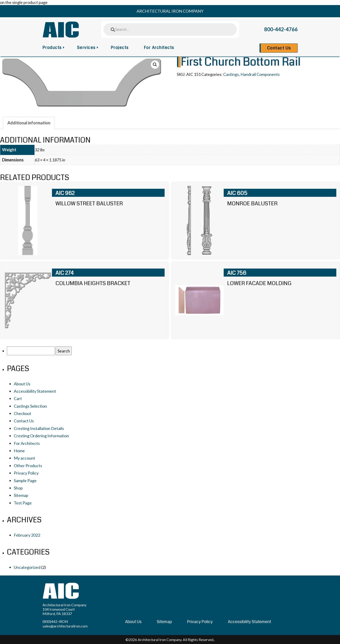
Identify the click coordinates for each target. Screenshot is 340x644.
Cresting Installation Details (39, 428)
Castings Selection (30, 406)
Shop (18, 488)
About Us (22, 384)
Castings (231, 74)
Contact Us (279, 48)
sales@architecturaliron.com (65, 626)
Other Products (28, 466)
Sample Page (25, 481)
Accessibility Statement (35, 391)
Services (86, 48)
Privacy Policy (26, 473)
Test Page (23, 503)
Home (19, 451)
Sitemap (21, 495)
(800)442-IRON (55, 621)
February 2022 (27, 535)
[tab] (29, 123)
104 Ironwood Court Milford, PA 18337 (59, 611)
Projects (120, 48)
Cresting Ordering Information (41, 436)
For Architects (159, 48)
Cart (18, 398)
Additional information (29, 123)
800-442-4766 (281, 29)
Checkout (23, 413)
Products (52, 48)
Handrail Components (260, 74)
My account (24, 458)
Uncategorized (27, 567)
